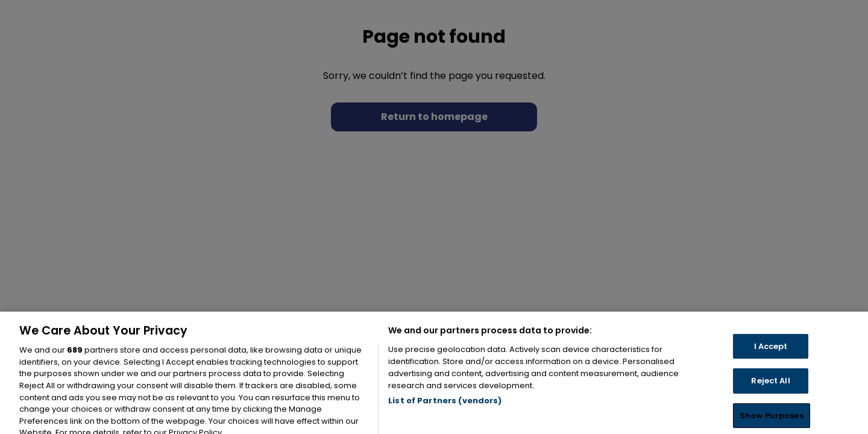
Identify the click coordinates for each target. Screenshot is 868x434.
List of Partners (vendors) (445, 413)
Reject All (770, 393)
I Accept (771, 358)
